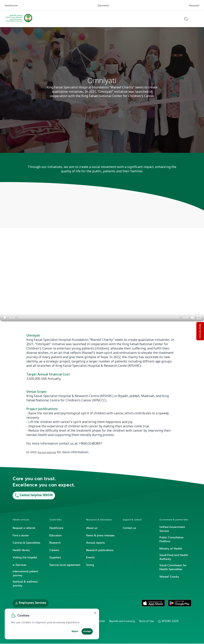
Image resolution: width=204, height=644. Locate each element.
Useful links (56, 520)
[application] (102, 264)
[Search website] (186, 19)
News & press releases (100, 536)
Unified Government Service (172, 529)
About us (92, 528)
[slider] (99, 317)
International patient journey (25, 573)
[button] (102, 264)
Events (90, 558)
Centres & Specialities (26, 543)
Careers (54, 550)
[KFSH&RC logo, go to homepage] (19, 22)
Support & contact (132, 520)
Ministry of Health (171, 549)
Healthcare (11, 6)
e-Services (19, 565)
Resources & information (99, 520)
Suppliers (55, 558)
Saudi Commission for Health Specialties (173, 568)
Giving (90, 565)
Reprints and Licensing (122, 621)
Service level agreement (65, 565)
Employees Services (31, 603)
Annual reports (95, 543)
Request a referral (24, 528)
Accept (87, 631)
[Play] (5, 317)
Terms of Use (146, 621)
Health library (21, 550)
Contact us (129, 528)
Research (194, 6)
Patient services (21, 520)
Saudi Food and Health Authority (174, 557)
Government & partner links (174, 520)
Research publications (100, 550)
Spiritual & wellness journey (25, 584)
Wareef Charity (169, 577)
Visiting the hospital (25, 558)
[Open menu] (197, 19)
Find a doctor (21, 536)
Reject (75, 631)
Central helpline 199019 (34, 495)
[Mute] (193, 317)
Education (103, 6)
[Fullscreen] (199, 317)
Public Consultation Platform (171, 539)
